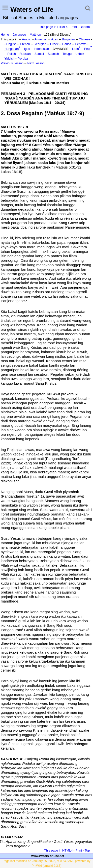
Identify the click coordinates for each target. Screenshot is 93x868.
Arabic (26, 39)
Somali (39, 54)
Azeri (55, 39)
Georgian (40, 44)
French (25, 44)
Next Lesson (36, 63)
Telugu (67, 54)
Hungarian (12, 49)
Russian (25, 54)
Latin (76, 49)
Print (74, 27)
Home (5, 35)
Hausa (67, 44)
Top (87, 850)
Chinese (85, 39)
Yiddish (9, 59)
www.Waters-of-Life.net (48, 856)
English (12, 44)
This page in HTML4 (53, 27)
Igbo (27, 49)
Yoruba (23, 59)
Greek (54, 44)
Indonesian (41, 49)
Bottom (85, 27)
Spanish (53, 54)
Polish (12, 54)
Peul (87, 49)
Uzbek (80, 54)
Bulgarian (69, 39)
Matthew (36, 35)
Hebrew (80, 44)
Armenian (41, 39)
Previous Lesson (12, 63)
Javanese (19, 35)
